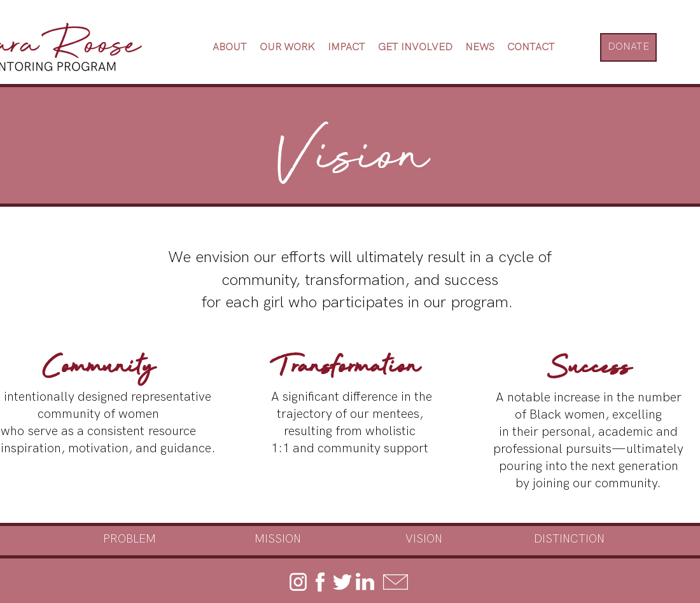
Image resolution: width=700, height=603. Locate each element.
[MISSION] (278, 539)
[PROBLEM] (129, 539)
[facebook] (320, 582)
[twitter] (342, 582)
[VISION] (423, 539)
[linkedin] (365, 582)
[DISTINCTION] (569, 539)
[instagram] (298, 582)
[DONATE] (628, 47)
